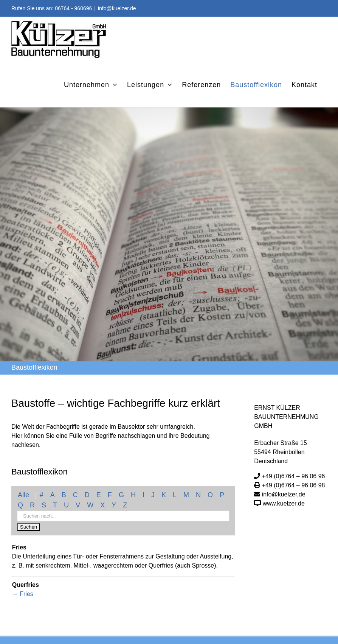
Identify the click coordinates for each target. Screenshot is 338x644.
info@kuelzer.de (117, 8)
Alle (23, 495)
